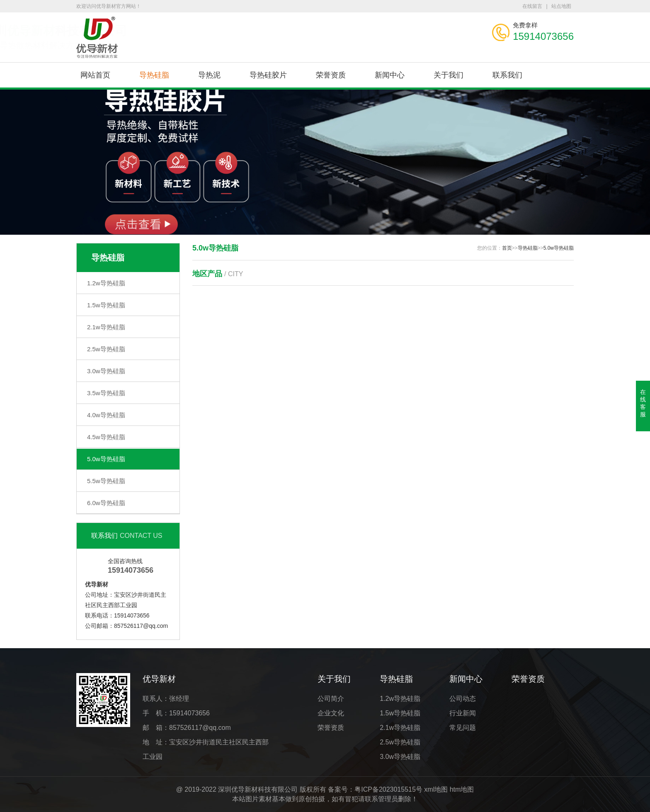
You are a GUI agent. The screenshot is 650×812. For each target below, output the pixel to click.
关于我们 (449, 75)
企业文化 (331, 713)
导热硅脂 (154, 75)
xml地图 (436, 789)
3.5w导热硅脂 (106, 393)
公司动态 (463, 699)
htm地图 (462, 789)
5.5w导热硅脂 (106, 481)
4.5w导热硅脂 (106, 437)
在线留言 (532, 6)
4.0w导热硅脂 (106, 415)
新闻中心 (390, 75)
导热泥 (209, 75)
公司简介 (331, 699)
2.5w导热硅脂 (106, 349)
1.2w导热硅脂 (106, 283)
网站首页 (95, 75)
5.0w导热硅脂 (106, 459)
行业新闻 (463, 713)
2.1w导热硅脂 (106, 327)
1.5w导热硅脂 (106, 305)
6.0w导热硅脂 (106, 503)
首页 (507, 248)
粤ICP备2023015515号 (388, 789)
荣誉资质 (331, 75)
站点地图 (561, 6)
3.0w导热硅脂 (106, 371)
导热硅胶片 (268, 75)
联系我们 (507, 75)
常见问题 (463, 728)
